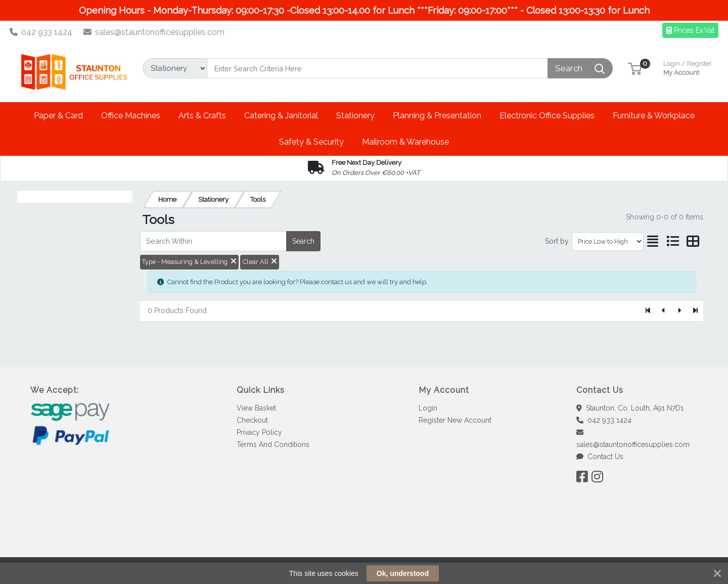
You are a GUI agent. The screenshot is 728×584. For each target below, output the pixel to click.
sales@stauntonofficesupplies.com (154, 32)
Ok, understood (403, 573)
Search (303, 241)
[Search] (377, 68)
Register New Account (455, 420)
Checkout (252, 420)
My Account (688, 67)
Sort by (557, 241)
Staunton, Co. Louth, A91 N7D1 (630, 408)
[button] (635, 68)
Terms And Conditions (273, 444)
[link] (364, 539)
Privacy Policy (259, 432)
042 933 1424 (41, 32)
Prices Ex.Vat (690, 30)
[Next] (679, 311)
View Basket (256, 408)
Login (428, 408)
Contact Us (600, 457)
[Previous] (664, 311)
